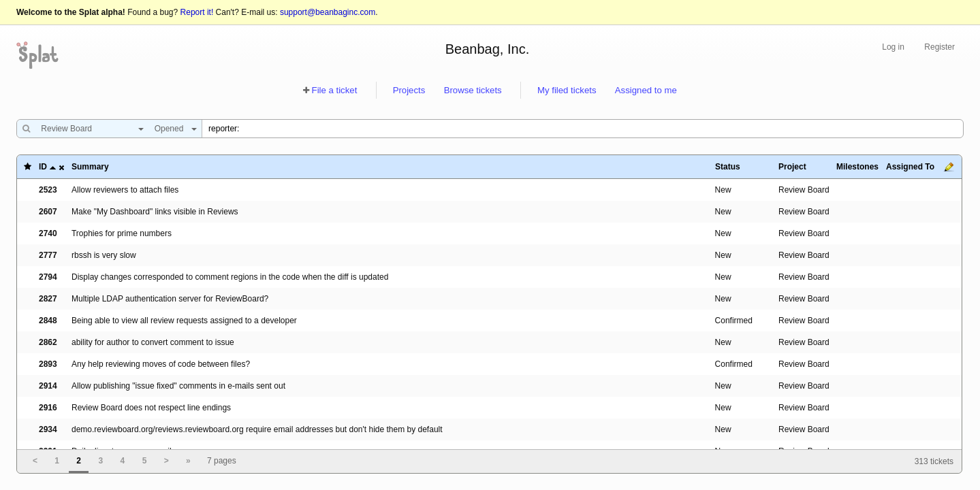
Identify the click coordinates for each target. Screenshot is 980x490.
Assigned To (910, 167)
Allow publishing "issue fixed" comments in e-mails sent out (178, 386)
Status (728, 167)
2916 (48, 408)
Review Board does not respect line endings (151, 408)
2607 (48, 212)
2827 (48, 299)
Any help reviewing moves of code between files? (161, 364)
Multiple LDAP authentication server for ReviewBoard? (170, 299)
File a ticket (335, 90)
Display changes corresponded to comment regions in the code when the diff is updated (230, 277)
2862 (48, 342)
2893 (48, 364)
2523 (48, 190)
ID (43, 167)
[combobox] (89, 129)
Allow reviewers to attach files (125, 190)
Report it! (197, 12)
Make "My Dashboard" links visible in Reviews (155, 212)
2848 (48, 321)
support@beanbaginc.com (328, 12)
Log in (893, 47)
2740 (48, 233)
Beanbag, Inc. (487, 49)
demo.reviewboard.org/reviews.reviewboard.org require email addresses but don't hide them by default (257, 429)
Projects (409, 90)
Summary (90, 167)
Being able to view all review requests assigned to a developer (184, 321)
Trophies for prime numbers (122, 233)
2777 (48, 255)
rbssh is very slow (104, 255)
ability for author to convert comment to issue (153, 342)
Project (792, 167)
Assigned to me (646, 90)
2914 (48, 386)
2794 (48, 277)
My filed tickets (567, 90)
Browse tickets (473, 90)
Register (939, 47)
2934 (48, 429)
